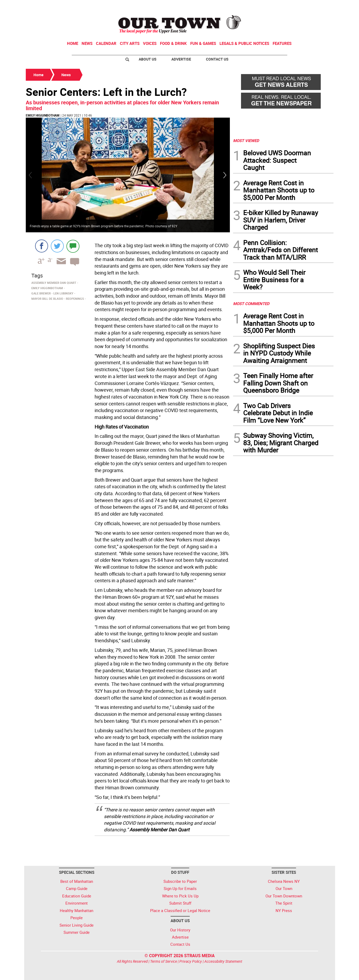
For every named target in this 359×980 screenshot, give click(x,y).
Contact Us (217, 59)
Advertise (181, 59)
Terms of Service (164, 961)
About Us (148, 59)
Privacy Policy (191, 961)
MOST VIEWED (246, 140)
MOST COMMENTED (251, 303)
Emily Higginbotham (43, 115)
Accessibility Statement (223, 961)
